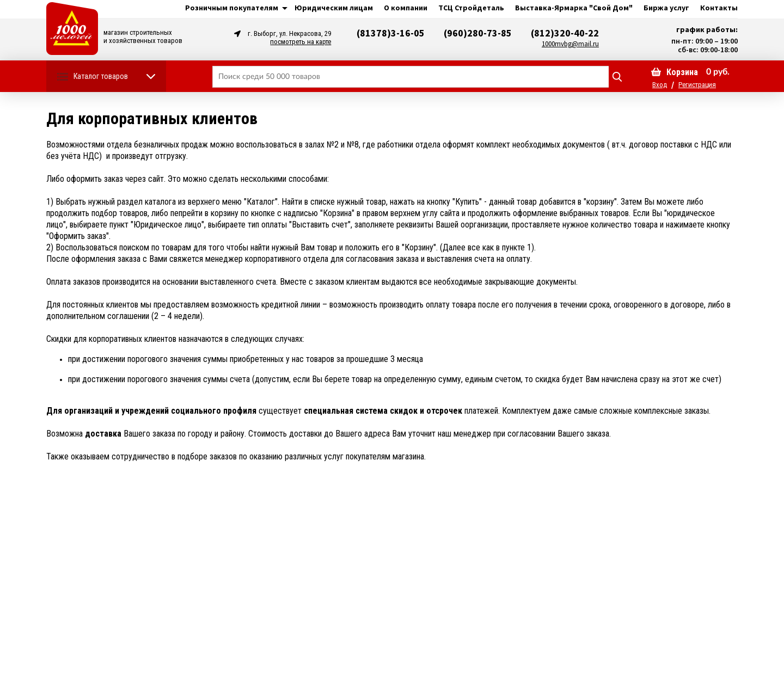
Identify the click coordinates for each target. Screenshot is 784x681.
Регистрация (697, 85)
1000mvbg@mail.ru (570, 44)
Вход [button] (660, 85)
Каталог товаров (101, 76)
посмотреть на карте (301, 42)
